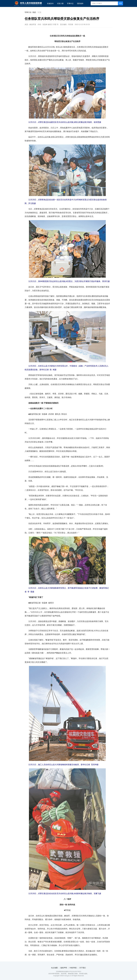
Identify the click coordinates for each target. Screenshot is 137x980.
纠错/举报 (73, 968)
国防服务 (80, 3)
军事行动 (28, 12)
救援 (34, 12)
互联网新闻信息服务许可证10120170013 (68, 972)
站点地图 (54, 968)
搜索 (120, 3)
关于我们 (83, 968)
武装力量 (60, 3)
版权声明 (64, 968)
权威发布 (50, 3)
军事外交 (70, 3)
